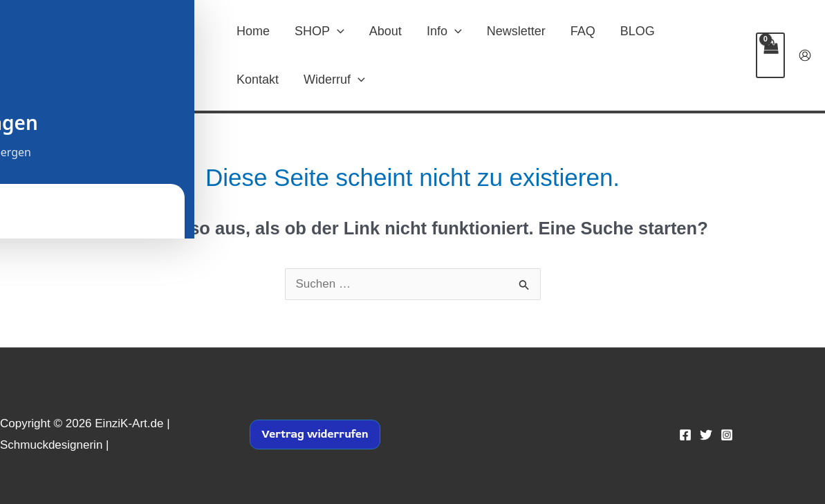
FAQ (583, 31)
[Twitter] (706, 435)
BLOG (638, 31)
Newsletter (516, 31)
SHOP (319, 31)
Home (253, 31)
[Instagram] (727, 435)
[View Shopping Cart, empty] (770, 55)
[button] (337, 31)
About (386, 31)
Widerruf (334, 80)
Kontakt (258, 80)
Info (444, 31)
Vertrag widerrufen (315, 434)
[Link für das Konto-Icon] (805, 55)
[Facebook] (685, 435)
